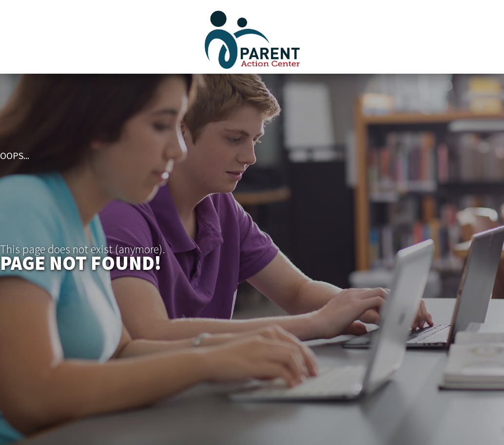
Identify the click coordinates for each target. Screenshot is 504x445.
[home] (252, 34)
